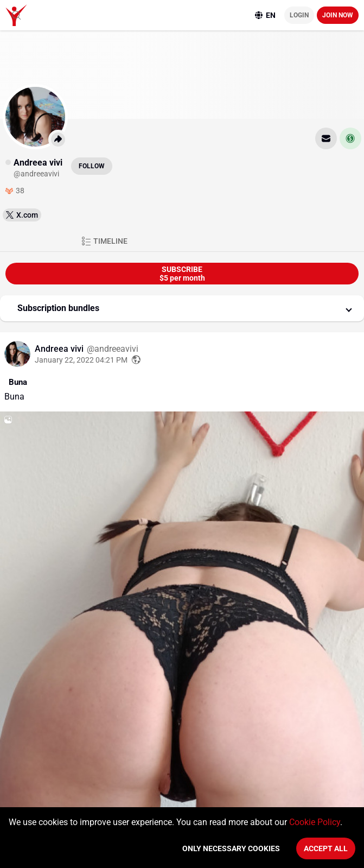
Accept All (326, 848)
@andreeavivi (113, 349)
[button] (182, 308)
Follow (92, 166)
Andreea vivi (60, 349)
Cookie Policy (315, 822)
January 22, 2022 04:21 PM (81, 360)
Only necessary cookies (231, 848)
